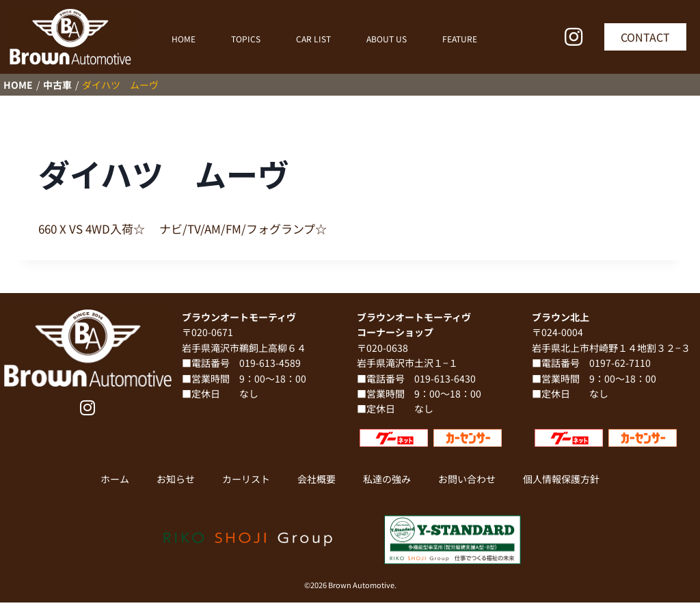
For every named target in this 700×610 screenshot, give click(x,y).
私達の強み (387, 479)
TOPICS (246, 39)
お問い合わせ (467, 479)
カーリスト (246, 479)
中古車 (57, 85)
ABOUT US (387, 39)
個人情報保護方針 (561, 479)
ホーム (115, 479)
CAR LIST (313, 39)
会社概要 (317, 479)
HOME (184, 39)
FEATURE (460, 39)
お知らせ (176, 479)
